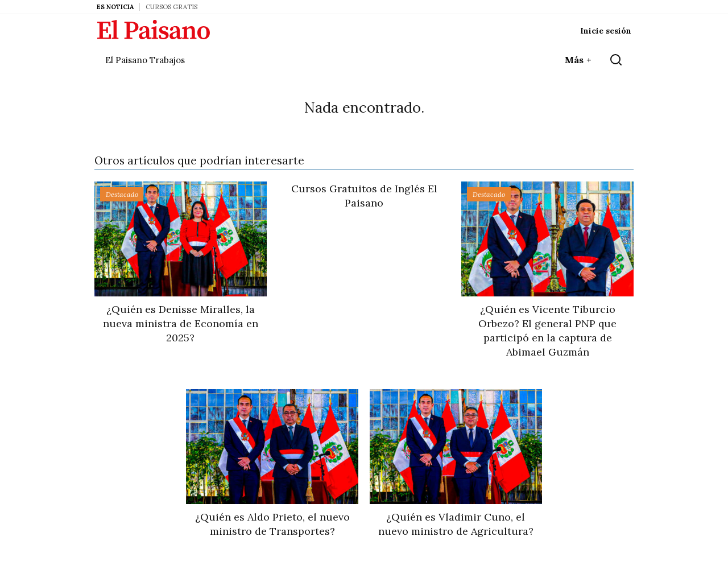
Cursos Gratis (171, 7)
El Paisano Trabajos (145, 60)
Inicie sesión (606, 31)
